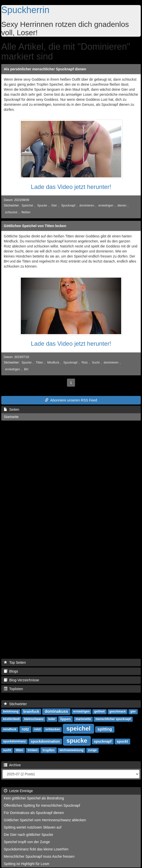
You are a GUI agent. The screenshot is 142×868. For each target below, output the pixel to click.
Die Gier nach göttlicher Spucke (28, 835)
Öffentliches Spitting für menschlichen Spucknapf (42, 805)
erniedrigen (106, 206)
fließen (26, 212)
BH (26, 369)
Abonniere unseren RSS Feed (71, 400)
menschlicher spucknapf (113, 719)
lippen (65, 719)
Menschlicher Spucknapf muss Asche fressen (39, 856)
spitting (105, 729)
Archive (12, 765)
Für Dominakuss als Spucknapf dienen (34, 813)
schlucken (53, 730)
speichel (79, 728)
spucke (77, 741)
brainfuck (31, 711)
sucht (7, 750)
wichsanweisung (71, 750)
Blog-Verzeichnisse (21, 680)
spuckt (122, 741)
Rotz (85, 363)
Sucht (96, 363)
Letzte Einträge (18, 791)
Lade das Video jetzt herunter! (71, 187)
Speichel (27, 206)
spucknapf (103, 741)
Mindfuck (53, 363)
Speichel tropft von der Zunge (27, 842)
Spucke (42, 206)
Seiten (11, 410)
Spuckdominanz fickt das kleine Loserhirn (36, 849)
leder (52, 719)
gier (133, 712)
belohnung (11, 712)
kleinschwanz (34, 719)
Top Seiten (15, 662)
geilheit (100, 712)
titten (19, 750)
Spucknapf (68, 206)
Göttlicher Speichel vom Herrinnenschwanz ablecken (45, 820)
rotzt (37, 730)
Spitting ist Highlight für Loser (27, 864)
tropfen (49, 750)
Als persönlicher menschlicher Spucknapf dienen (45, 69)
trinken (33, 750)
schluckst (11, 212)
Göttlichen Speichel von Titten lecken (35, 226)
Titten (39, 363)
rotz (25, 729)
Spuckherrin (25, 10)
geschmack (118, 712)
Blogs (11, 671)
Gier (54, 206)
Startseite (11, 417)
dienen (122, 206)
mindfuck (10, 730)
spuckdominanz (14, 742)
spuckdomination (45, 741)
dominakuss (56, 711)
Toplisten (13, 689)
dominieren (87, 206)
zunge (92, 750)
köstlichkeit (11, 719)
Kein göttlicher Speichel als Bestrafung (34, 798)
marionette (83, 719)
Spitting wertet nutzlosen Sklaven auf (33, 827)
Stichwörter (15, 704)
